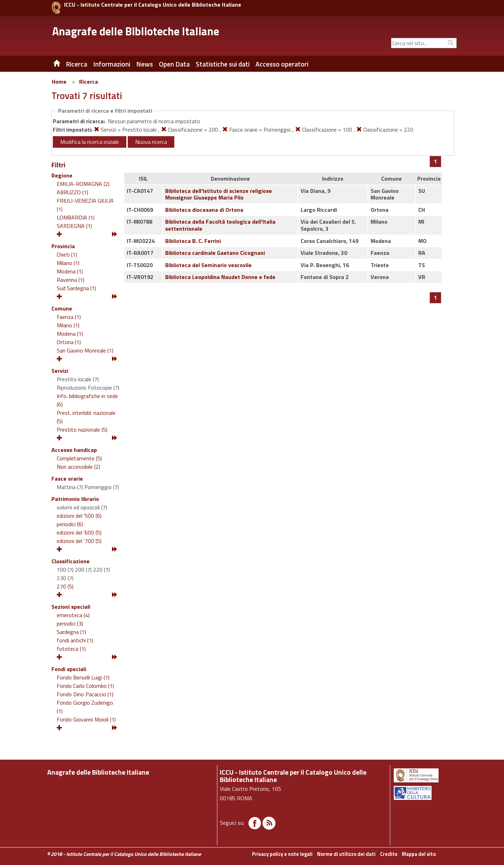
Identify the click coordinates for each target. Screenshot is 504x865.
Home (59, 82)
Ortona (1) (69, 342)
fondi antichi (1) (75, 640)
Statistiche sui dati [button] (223, 64)
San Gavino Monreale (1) (85, 350)
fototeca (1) (71, 649)
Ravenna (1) (71, 280)
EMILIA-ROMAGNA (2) (83, 184)
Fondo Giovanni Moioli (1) (86, 719)
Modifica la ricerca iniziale (90, 142)
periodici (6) (70, 524)
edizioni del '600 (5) (79, 532)
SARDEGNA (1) (74, 226)
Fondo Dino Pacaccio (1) (85, 694)
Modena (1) (70, 271)
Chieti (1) (67, 254)
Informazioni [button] (112, 64)
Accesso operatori (282, 64)
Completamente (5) (79, 458)
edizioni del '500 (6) (79, 516)
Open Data (174, 64)
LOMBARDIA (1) (76, 217)
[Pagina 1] (436, 161)
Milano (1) (68, 263)
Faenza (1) (69, 317)
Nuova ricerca (151, 142)
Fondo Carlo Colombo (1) (85, 686)
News (145, 64)
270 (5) (65, 586)
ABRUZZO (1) (72, 192)
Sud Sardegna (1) (76, 288)
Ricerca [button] (76, 64)
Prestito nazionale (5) (82, 430)
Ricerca (89, 82)
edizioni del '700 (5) (79, 541)
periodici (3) (70, 623)
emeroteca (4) (73, 615)
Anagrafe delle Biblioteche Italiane (136, 31)
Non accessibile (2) (78, 467)
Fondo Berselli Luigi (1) (83, 677)
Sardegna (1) (71, 632)
